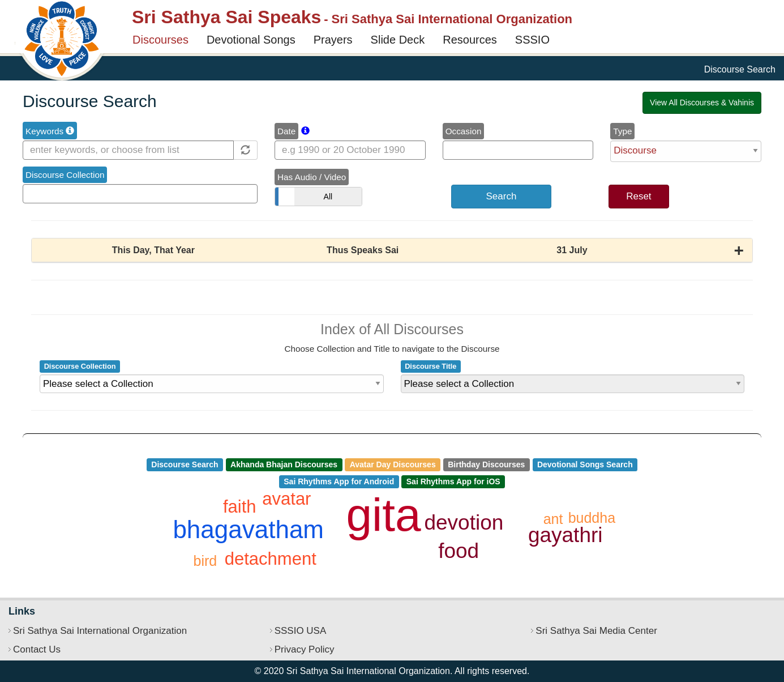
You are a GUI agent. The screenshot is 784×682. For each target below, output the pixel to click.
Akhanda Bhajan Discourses (284, 464)
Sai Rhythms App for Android (339, 481)
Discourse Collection (65, 175)
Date (286, 131)
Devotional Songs (251, 40)
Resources (470, 40)
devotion (464, 523)
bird (205, 561)
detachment (271, 559)
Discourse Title (430, 366)
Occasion (464, 131)
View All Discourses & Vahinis (702, 103)
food (459, 551)
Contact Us (37, 649)
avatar (286, 499)
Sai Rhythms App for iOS (453, 481)
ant (553, 519)
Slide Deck (398, 40)
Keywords (50, 131)
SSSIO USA (301, 631)
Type (622, 131)
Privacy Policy (305, 649)
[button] (392, 250)
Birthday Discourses (486, 464)
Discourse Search (185, 464)
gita (384, 515)
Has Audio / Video (312, 177)
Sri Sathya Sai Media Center (596, 631)
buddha (592, 518)
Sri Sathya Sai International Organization (100, 631)
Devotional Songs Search (585, 464)
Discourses (160, 40)
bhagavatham (248, 529)
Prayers (333, 40)
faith (240, 507)
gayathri (565, 535)
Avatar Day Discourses (393, 464)
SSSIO (532, 40)
